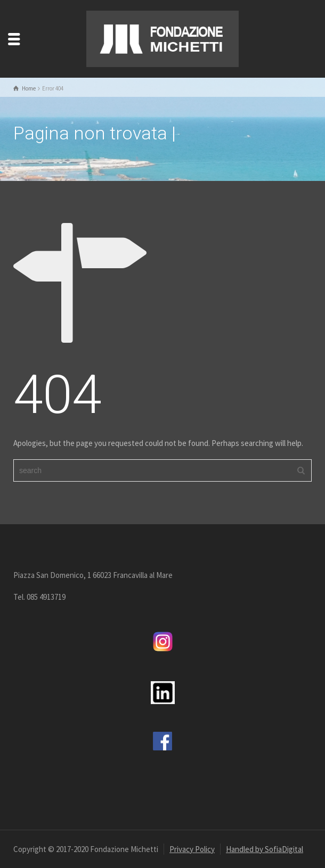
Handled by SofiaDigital (265, 849)
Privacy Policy (192, 849)
